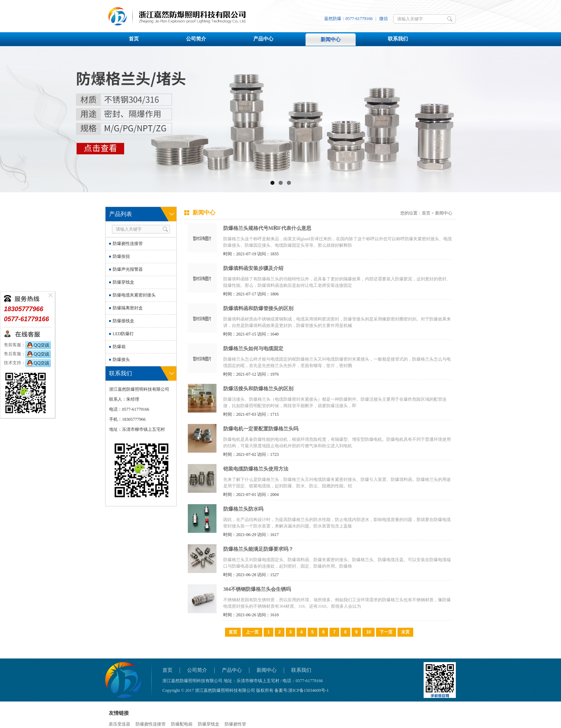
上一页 (252, 632)
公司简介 (196, 39)
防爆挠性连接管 (128, 244)
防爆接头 (121, 360)
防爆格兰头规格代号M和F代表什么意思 (267, 228)
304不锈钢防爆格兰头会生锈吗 (257, 589)
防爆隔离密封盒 (128, 308)
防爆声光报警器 (128, 269)
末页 (405, 632)
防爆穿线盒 (123, 282)
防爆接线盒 (123, 321)
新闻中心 (331, 40)
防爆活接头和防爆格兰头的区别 (258, 389)
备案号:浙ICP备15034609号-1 (302, 690)
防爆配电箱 (182, 724)
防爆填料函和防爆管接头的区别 (258, 308)
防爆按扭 (121, 256)
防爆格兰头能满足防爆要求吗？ (258, 549)
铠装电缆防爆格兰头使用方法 (256, 469)
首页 (134, 39)
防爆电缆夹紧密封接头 (134, 295)
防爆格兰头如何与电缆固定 (253, 349)
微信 (384, 19)
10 (368, 632)
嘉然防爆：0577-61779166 (348, 19)
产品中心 (263, 39)
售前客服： (27, 345)
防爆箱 (119, 347)
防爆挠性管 (235, 724)
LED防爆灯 (123, 334)
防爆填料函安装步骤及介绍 (253, 268)
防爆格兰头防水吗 (243, 509)
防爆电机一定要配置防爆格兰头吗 (261, 429)
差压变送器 (119, 724)
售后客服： (27, 354)
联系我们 (398, 39)
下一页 (386, 632)
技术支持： (27, 363)
